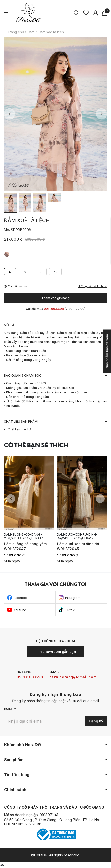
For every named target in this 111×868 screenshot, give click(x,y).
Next (102, 114)
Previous (9, 114)
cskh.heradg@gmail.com (73, 677)
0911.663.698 (30, 677)
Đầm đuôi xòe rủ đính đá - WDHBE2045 (79, 546)
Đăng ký (96, 721)
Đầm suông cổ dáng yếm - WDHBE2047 (27, 546)
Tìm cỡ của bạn (16, 286)
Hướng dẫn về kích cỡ (92, 286)
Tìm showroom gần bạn (55, 651)
